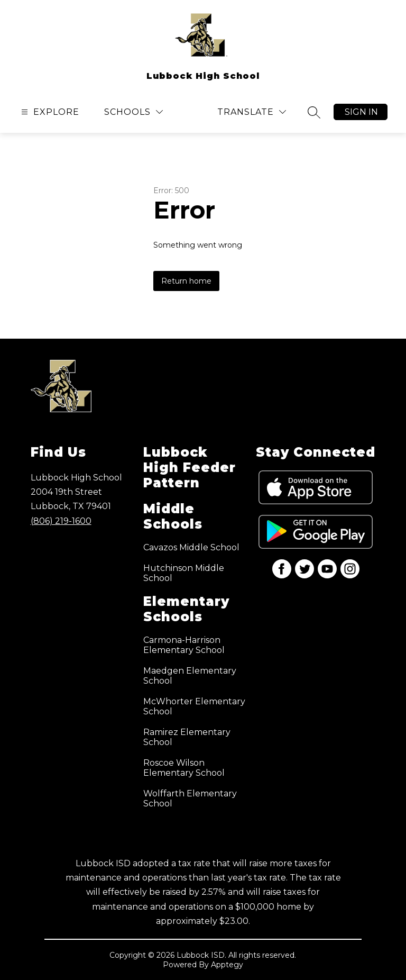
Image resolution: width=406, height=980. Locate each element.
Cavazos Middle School (191, 547)
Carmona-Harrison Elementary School (184, 645)
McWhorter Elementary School (194, 706)
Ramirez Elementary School (187, 737)
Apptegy (227, 965)
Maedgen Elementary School (190, 676)
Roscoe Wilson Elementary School (184, 768)
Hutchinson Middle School (184, 573)
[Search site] (314, 112)
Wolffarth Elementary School (190, 798)
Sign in (361, 112)
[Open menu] (49, 112)
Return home (186, 281)
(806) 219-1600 (61, 521)
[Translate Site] (252, 112)
